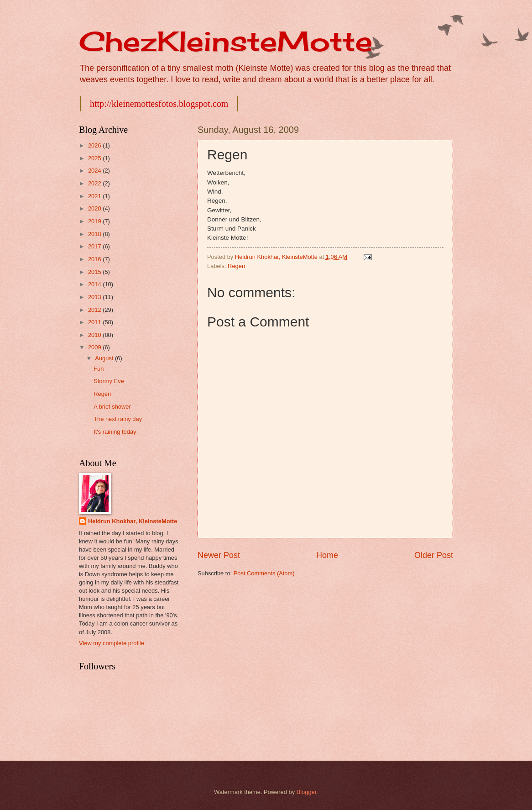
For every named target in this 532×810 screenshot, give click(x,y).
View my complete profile (112, 643)
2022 (95, 183)
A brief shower (112, 407)
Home (327, 555)
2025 (95, 158)
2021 (95, 196)
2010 (95, 335)
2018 (95, 234)
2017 (95, 246)
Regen (236, 266)
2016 (95, 259)
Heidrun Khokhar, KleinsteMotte (133, 521)
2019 (95, 221)
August (105, 358)
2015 (95, 272)
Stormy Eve (109, 381)
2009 (95, 347)
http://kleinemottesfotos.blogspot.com (159, 104)
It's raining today (115, 432)
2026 (95, 145)
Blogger (307, 792)
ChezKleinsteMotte (226, 41)
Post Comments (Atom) (264, 573)
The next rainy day (118, 419)
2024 (95, 171)
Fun (99, 369)
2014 (95, 284)
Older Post (434, 555)
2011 (95, 322)
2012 (95, 310)
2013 (95, 297)
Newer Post (219, 555)
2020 (95, 208)
